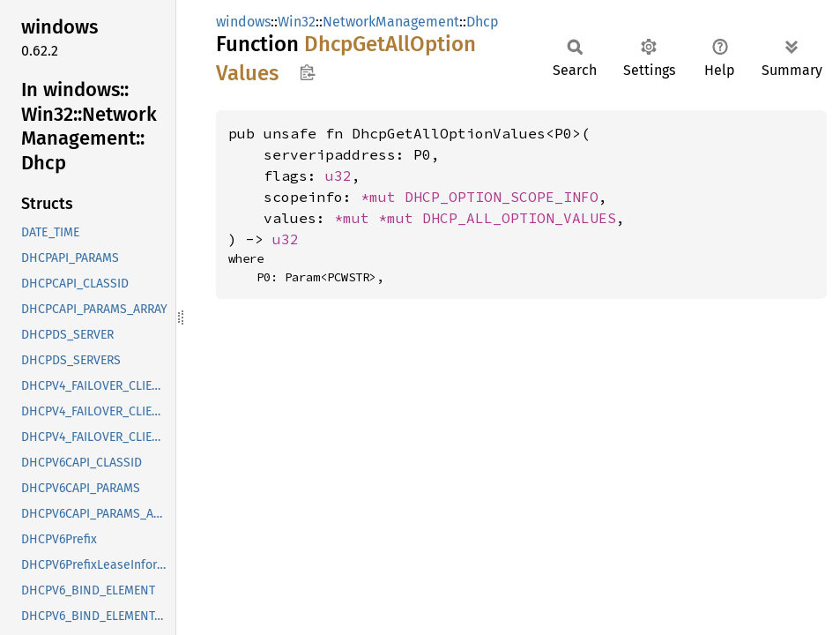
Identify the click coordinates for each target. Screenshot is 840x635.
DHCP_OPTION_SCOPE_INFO (502, 197)
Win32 (297, 22)
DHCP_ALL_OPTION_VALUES (519, 218)
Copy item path (307, 72)
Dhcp (483, 22)
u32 (338, 176)
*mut (383, 197)
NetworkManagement (391, 22)
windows (243, 22)
